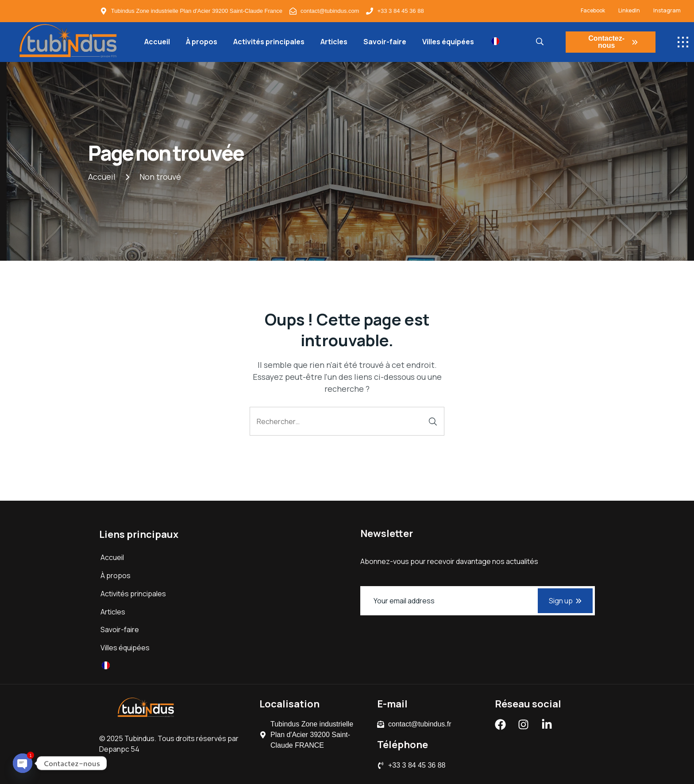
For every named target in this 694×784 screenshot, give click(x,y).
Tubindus (139, 738)
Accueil (157, 42)
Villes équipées (448, 42)
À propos (202, 42)
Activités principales (269, 42)
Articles (334, 42)
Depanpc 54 (119, 749)
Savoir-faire (385, 42)
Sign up (565, 601)
